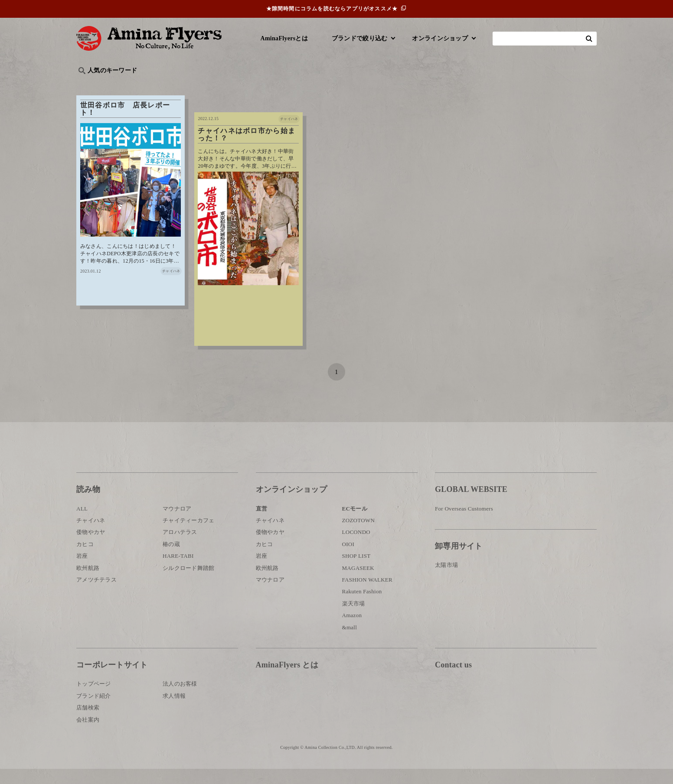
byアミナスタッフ (271, 85)
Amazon (352, 630)
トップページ (94, 699)
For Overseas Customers (464, 524)
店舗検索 (88, 723)
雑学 (150, 85)
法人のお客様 (180, 699)
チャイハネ (91, 535)
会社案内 (88, 734)
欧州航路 (88, 583)
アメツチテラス (96, 595)
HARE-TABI (178, 571)
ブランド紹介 (94, 711)
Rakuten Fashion (362, 607)
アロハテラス (180, 547)
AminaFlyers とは (287, 680)
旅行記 (90, 85)
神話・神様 (325, 85)
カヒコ (85, 559)
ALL (82, 524)
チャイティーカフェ (189, 535)
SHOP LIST (356, 571)
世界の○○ (182, 85)
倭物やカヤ (91, 547)
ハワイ (122, 85)
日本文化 (221, 85)
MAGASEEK (358, 583)
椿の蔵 (171, 559)
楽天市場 (354, 619)
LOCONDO (356, 547)
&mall (350, 642)
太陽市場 (446, 580)
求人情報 (174, 711)
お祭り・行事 (403, 85)
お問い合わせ (487, 708)
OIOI (348, 559)
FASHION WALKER (367, 595)
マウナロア (177, 524)
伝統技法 (447, 85)
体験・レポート (494, 85)
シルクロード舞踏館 (189, 583)
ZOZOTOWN (359, 535)
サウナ (362, 85)
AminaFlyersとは (284, 38)
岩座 (82, 571)
